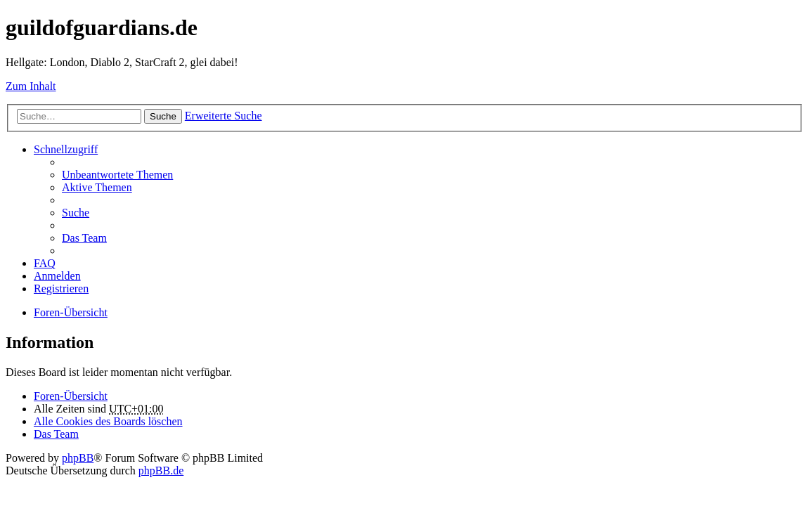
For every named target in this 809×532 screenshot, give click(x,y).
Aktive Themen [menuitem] (97, 187)
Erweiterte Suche (224, 116)
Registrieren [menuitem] (61, 288)
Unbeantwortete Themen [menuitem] (117, 175)
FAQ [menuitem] (45, 263)
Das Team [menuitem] (84, 238)
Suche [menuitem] (76, 213)
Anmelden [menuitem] (57, 276)
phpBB (78, 458)
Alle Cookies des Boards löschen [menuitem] (108, 421)
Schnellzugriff (66, 149)
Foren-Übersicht (71, 312)
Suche (163, 116)
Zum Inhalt (31, 86)
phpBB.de (161, 471)
